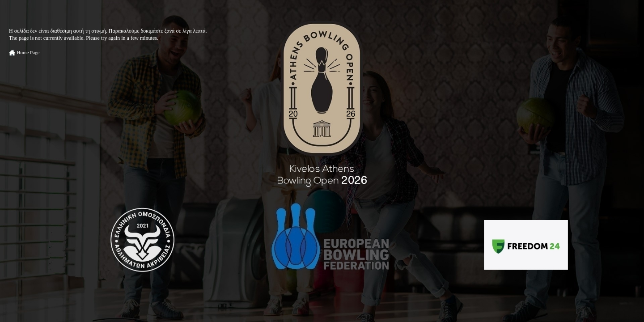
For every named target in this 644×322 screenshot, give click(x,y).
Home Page (28, 52)
